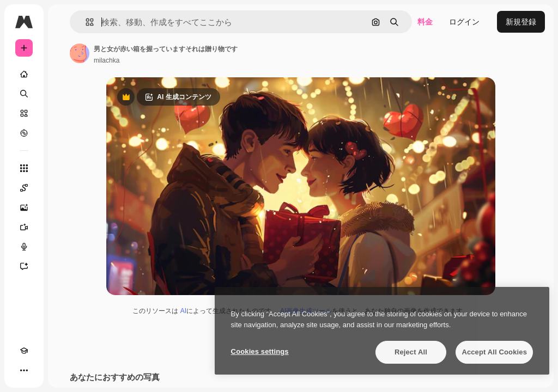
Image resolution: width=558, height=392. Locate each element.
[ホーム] (24, 74)
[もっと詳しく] (24, 133)
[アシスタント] (24, 266)
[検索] (24, 94)
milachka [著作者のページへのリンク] (107, 60)
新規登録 (521, 22)
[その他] (24, 370)
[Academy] (24, 351)
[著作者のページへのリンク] (80, 53)
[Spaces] (24, 188)
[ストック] (24, 113)
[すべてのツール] (24, 168)
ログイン (464, 22)
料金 (425, 22)
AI (183, 311)
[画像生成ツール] (24, 207)
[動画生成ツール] (24, 227)
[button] (85, 22)
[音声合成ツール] (24, 247)
